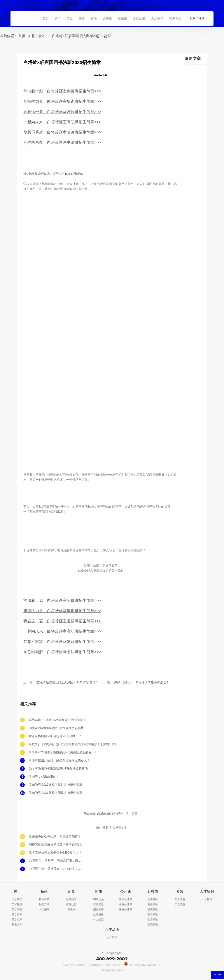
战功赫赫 (98, 915)
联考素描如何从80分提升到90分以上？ (55, 736)
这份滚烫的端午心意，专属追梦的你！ (55, 836)
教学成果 (17, 920)
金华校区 (153, 920)
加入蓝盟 (180, 904)
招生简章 (44, 899)
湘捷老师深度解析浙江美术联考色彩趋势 (56, 728)
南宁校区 (153, 915)
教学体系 (17, 915)
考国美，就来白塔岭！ (44, 777)
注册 (202, 18)
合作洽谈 (112, 937)
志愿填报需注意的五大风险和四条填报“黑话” (67, 682)
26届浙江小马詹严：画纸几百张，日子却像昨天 (56, 861)
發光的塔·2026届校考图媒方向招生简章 (55, 793)
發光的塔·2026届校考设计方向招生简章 (55, 785)
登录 (193, 18)
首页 (22, 36)
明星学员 (98, 899)
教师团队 (71, 899)
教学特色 (17, 910)
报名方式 (44, 904)
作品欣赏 (71, 904)
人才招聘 (207, 899)
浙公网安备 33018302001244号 (143, 965)
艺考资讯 (98, 904)
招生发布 (39, 36)
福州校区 (153, 910)
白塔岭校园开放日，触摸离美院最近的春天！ (59, 760)
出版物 (71, 910)
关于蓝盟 (180, 899)
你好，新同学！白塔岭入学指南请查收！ (142, 682)
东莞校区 (153, 925)
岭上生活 (98, 920)
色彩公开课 (126, 904)
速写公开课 (126, 910)
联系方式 (17, 925)
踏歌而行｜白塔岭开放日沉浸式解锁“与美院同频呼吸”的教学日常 (73, 744)
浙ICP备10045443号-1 (112, 971)
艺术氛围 (17, 904)
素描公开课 (126, 899)
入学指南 (44, 910)
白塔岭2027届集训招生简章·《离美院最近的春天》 (63, 752)
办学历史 (17, 899)
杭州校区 (153, 899)
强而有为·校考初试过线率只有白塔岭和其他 (58, 769)
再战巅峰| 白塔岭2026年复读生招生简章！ (57, 720)
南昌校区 (153, 904)
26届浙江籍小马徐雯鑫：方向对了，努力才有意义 (56, 869)
